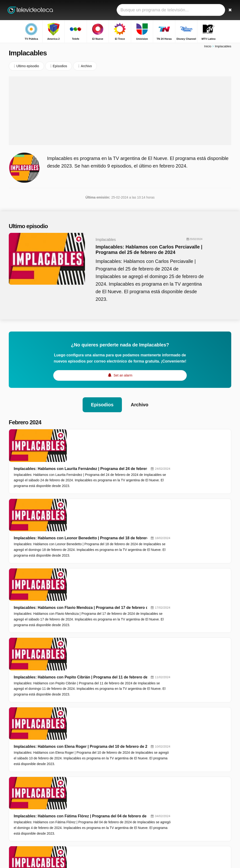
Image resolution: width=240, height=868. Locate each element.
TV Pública (93, 775)
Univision (136, 788)
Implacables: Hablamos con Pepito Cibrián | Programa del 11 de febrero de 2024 (141, 548)
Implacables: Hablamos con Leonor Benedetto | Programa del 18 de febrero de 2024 (145, 474)
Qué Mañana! (191, 787)
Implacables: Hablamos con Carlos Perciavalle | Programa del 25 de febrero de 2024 (147, 250)
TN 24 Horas (95, 795)
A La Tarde (189, 801)
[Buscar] (228, 10)
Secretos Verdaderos (196, 774)
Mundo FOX (94, 816)
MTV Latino (94, 802)
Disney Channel (141, 795)
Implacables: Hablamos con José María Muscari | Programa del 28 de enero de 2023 (144, 713)
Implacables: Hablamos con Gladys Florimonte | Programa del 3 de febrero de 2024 (144, 659)
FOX (133, 802)
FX (132, 809)
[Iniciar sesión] (217, 10)
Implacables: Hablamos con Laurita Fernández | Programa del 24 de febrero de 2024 (145, 437)
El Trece (91, 788)
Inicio (208, 47)
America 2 (137, 775)
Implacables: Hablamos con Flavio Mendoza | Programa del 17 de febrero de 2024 (142, 511)
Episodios (102, 405)
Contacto (15, 821)
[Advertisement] (120, 111)
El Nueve (136, 782)
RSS (32, 827)
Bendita (186, 780)
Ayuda (31, 821)
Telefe (90, 782)
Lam (184, 808)
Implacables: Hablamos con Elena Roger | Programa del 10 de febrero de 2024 (139, 585)
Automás (187, 794)
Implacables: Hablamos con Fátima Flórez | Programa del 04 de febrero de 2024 (141, 622)
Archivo (140, 405)
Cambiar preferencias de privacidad (37, 835)
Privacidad (16, 827)
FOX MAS (93, 809)
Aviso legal (49, 821)
